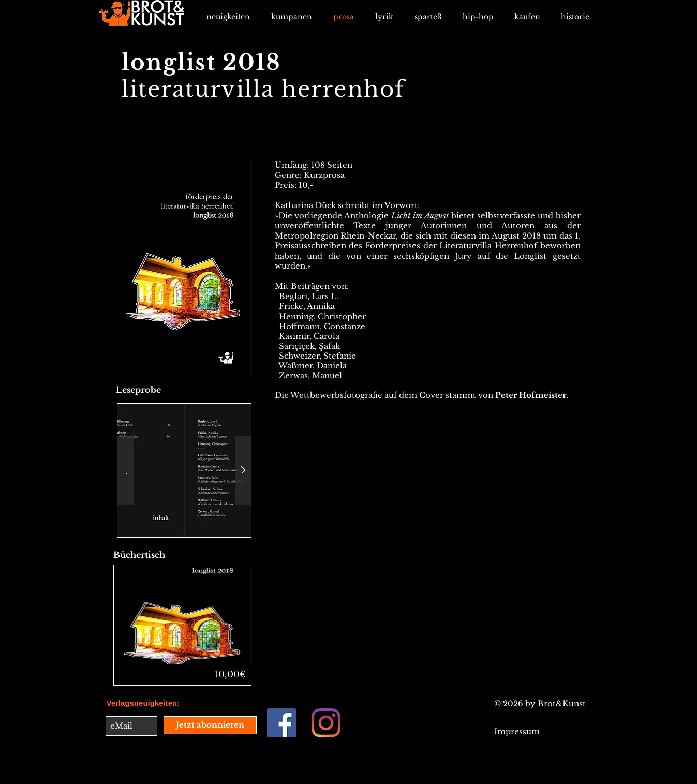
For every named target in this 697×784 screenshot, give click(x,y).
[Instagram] (326, 723)
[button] (184, 470)
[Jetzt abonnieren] (210, 725)
